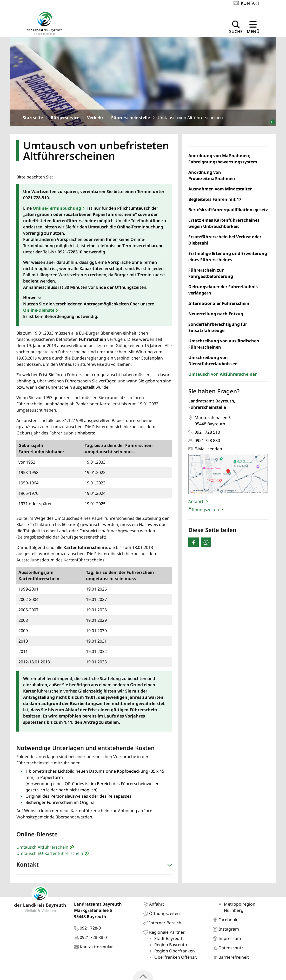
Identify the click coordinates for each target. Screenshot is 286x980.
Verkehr (95, 119)
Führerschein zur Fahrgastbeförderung (211, 274)
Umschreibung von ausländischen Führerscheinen (224, 345)
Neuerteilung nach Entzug (216, 315)
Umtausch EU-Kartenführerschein (50, 855)
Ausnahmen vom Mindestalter (220, 190)
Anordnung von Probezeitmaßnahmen (212, 177)
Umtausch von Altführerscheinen (223, 375)
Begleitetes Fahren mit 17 (215, 201)
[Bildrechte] (270, 121)
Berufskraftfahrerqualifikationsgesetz (228, 211)
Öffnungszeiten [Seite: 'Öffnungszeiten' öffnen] (204, 511)
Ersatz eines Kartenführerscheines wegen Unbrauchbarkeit (224, 225)
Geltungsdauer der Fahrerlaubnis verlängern (223, 291)
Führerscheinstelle (131, 119)
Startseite (33, 119)
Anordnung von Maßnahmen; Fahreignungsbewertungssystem (223, 160)
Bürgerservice (65, 119)
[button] (94, 867)
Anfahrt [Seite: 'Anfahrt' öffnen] (196, 503)
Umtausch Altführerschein (42, 848)
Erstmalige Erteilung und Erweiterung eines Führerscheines (228, 258)
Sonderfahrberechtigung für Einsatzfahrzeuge (218, 329)
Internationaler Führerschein (219, 305)
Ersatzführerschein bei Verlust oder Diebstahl (225, 241)
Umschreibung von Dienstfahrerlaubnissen (213, 362)
